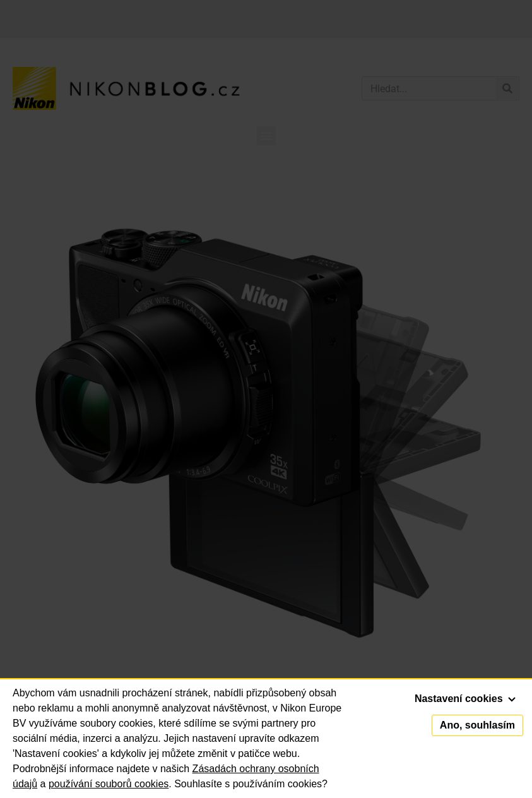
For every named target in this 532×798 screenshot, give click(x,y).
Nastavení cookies (465, 699)
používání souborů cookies (109, 784)
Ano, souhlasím (477, 725)
